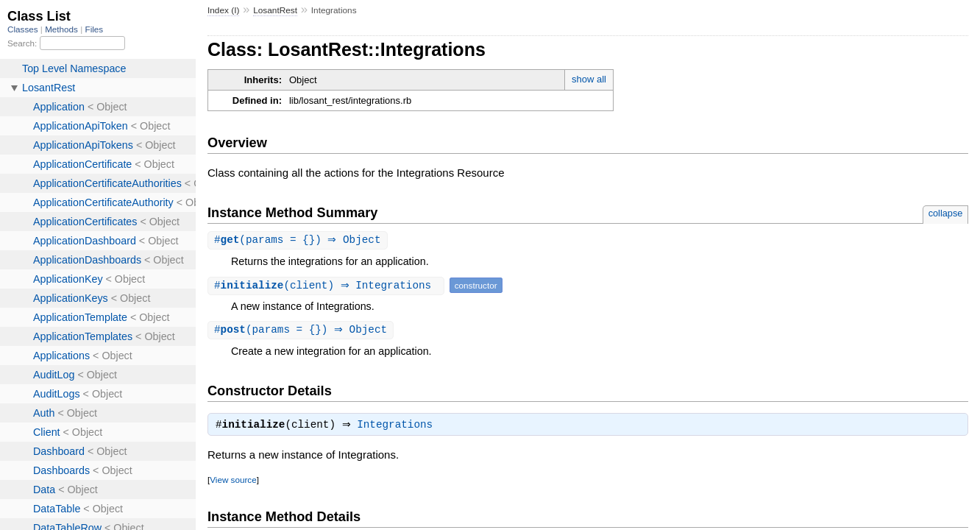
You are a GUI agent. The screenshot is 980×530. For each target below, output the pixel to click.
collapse (946, 213)
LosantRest (275, 10)
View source (233, 483)
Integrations (398, 428)
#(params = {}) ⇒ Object (299, 240)
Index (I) (223, 10)
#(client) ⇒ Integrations (328, 286)
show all (589, 79)
